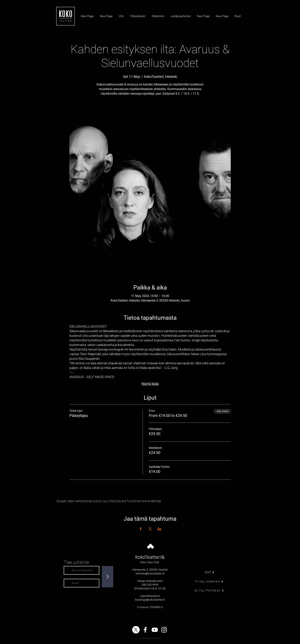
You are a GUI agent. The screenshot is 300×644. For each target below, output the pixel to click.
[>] (108, 577)
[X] (136, 630)
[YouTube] (155, 630)
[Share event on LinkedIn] (159, 529)
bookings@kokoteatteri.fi (150, 600)
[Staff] (209, 572)
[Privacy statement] (209, 581)
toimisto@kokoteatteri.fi (150, 574)
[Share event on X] (150, 529)
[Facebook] (145, 630)
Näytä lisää (150, 384)
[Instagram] (164, 630)
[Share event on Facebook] (141, 529)
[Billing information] (209, 590)
